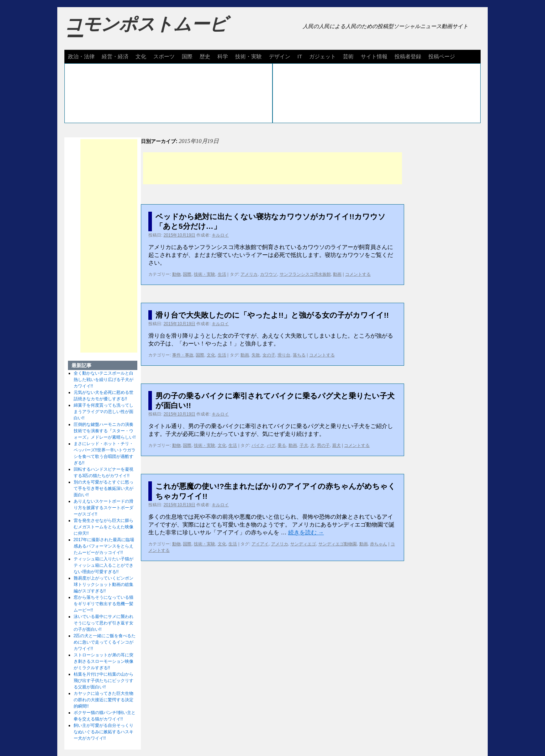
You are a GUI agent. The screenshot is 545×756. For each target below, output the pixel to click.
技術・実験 (248, 56)
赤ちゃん (379, 544)
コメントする (358, 274)
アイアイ (260, 544)
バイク (258, 445)
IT (300, 56)
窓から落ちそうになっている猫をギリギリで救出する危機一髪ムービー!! (104, 604)
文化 (141, 56)
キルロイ (220, 235)
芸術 (348, 56)
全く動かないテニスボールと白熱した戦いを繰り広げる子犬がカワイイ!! (104, 380)
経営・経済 (115, 56)
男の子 (323, 445)
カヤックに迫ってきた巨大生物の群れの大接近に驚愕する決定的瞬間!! (104, 700)
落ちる (299, 355)
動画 (337, 274)
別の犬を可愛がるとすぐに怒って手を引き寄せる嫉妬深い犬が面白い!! (104, 488)
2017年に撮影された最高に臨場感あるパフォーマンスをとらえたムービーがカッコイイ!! (104, 546)
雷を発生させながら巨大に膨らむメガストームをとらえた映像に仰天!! (104, 527)
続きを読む (306, 532)
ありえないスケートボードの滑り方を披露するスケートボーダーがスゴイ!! (104, 508)
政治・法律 (81, 56)
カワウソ (269, 274)
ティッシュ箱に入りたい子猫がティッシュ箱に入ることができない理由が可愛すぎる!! (104, 565)
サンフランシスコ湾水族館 (305, 274)
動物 (176, 274)
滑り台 (284, 355)
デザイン (280, 56)
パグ (271, 445)
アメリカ (249, 274)
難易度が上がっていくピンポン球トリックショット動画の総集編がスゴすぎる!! (104, 585)
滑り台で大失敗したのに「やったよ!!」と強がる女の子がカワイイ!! (272, 315)
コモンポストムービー (146, 31)
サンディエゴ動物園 (338, 544)
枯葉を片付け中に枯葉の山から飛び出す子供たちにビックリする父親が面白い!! (104, 681)
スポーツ (164, 56)
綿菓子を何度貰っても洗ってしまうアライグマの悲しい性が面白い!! (104, 412)
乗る (282, 445)
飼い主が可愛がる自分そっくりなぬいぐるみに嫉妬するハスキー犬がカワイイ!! (104, 732)
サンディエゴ (303, 544)
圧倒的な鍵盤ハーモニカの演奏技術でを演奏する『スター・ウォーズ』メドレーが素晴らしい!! (105, 431)
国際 (187, 56)
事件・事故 (183, 355)
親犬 (337, 445)
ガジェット (322, 56)
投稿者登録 (408, 56)
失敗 (256, 355)
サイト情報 (374, 56)
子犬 (304, 445)
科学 (223, 56)
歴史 (205, 56)
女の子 (269, 355)
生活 (222, 274)
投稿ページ (442, 56)
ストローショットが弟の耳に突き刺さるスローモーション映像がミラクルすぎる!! (104, 661)
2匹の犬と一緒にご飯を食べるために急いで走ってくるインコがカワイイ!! (105, 642)
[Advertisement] (272, 168)
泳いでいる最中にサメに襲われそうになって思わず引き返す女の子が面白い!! (104, 623)
